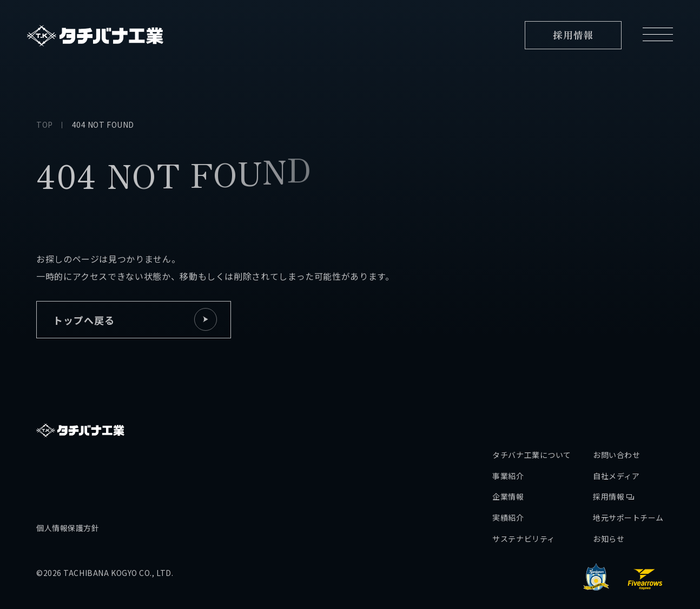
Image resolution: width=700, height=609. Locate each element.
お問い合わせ (616, 424)
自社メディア (616, 446)
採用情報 (613, 467)
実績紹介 (508, 487)
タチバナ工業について (532, 424)
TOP (45, 125)
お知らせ (609, 508)
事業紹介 (508, 446)
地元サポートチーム (628, 487)
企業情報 (508, 467)
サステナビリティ (523, 508)
